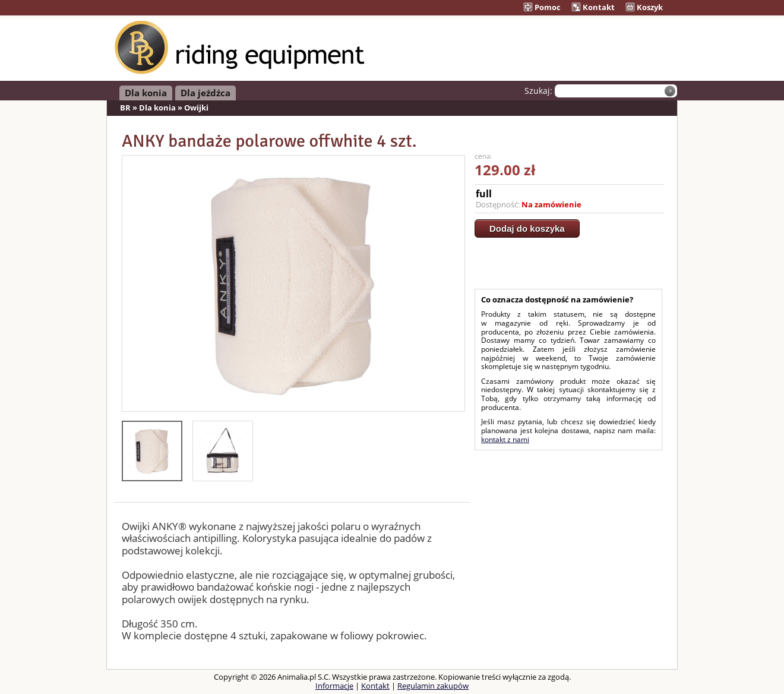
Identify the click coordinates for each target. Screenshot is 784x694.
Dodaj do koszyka (527, 228)
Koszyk (644, 7)
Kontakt (593, 7)
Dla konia (146, 93)
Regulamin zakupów (433, 686)
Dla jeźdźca (206, 93)
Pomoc (542, 7)
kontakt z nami (505, 439)
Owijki (196, 108)
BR (125, 108)
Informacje (334, 686)
